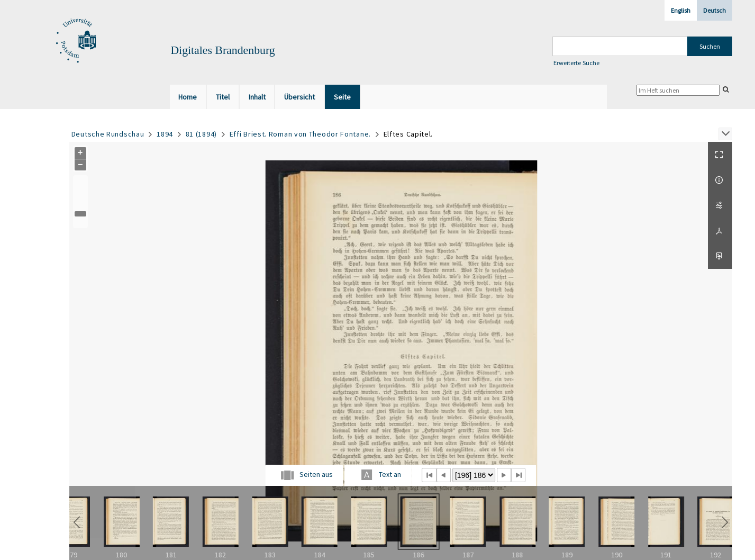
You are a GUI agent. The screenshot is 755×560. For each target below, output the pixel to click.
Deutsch (715, 10)
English (681, 10)
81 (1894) (201, 134)
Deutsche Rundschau (108, 134)
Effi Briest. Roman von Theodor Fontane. (300, 134)
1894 (165, 134)
